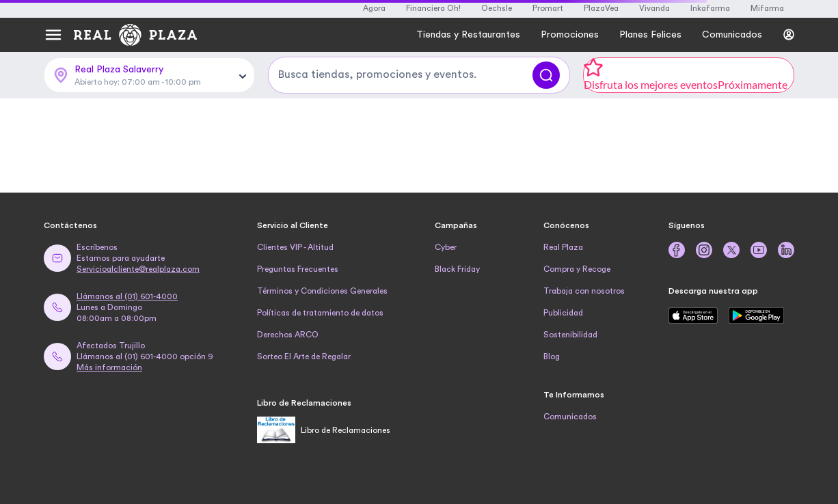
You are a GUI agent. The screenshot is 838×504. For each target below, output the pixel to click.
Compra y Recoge (577, 269)
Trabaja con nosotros (584, 291)
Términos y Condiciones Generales (322, 291)
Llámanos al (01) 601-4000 (127, 296)
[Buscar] (546, 75)
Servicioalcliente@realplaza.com (138, 269)
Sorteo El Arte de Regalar (304, 356)
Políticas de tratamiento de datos (320, 313)
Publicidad (563, 313)
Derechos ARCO (288, 335)
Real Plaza (563, 247)
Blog (552, 356)
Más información (109, 367)
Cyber (446, 247)
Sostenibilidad (570, 335)
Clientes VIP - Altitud (295, 247)
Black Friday (457, 269)
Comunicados (570, 417)
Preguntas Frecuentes (298, 269)
